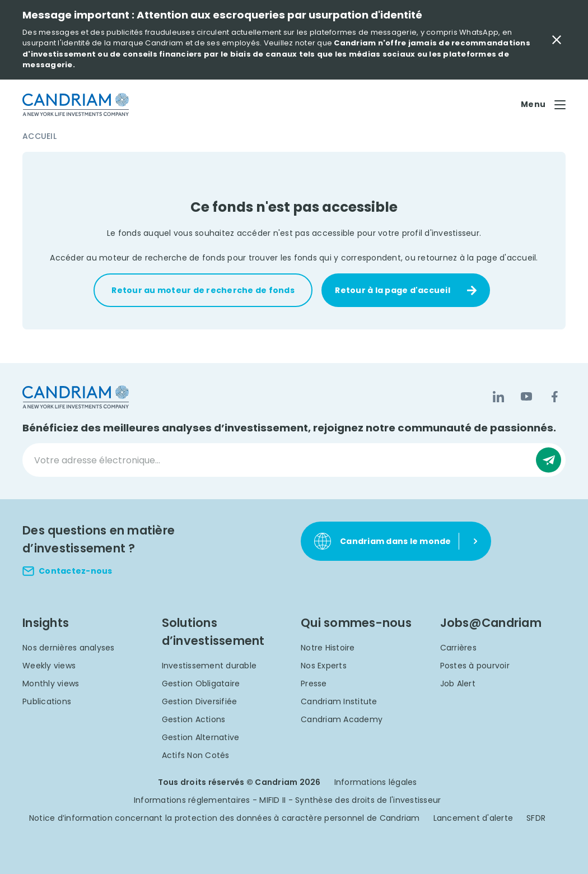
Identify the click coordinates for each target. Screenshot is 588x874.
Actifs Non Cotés (196, 755)
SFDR (536, 818)
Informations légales (376, 782)
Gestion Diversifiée (200, 701)
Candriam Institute (339, 701)
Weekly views (49, 666)
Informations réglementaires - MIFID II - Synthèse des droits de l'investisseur (288, 800)
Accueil (39, 136)
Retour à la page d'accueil (393, 290)
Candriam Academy (342, 719)
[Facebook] (554, 397)
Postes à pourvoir (475, 666)
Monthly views (51, 684)
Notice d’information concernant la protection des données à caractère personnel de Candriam (225, 818)
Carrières (458, 648)
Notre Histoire (328, 648)
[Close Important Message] (557, 40)
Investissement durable (209, 666)
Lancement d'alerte (473, 818)
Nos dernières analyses (69, 648)
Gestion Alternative (201, 737)
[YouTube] (526, 397)
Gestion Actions (194, 719)
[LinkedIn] (498, 397)
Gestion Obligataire (201, 684)
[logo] (76, 104)
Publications (47, 701)
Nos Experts (324, 666)
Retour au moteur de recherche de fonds (203, 290)
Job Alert (458, 684)
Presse (314, 684)
